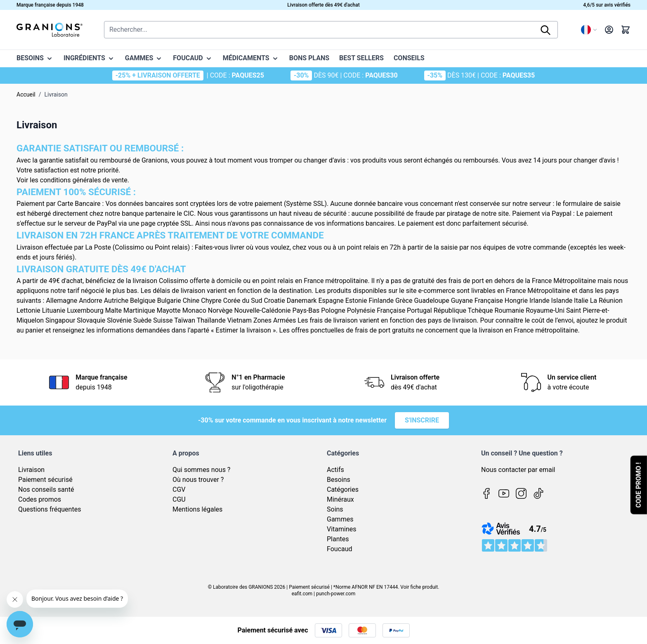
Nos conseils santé (46, 489)
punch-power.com (336, 594)
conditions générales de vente (84, 180)
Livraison (31, 470)
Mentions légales (197, 509)
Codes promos (40, 499)
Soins (335, 509)
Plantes (338, 539)
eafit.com (302, 594)
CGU (179, 499)
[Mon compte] (609, 30)
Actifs (335, 470)
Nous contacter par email (518, 470)
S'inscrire (422, 420)
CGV (179, 489)
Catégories (343, 489)
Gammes (340, 519)
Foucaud (340, 549)
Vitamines (342, 529)
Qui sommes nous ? (201, 470)
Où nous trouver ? (198, 480)
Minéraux (340, 499)
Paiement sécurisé (45, 480)
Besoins (339, 480)
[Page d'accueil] (50, 30)
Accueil (26, 94)
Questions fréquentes (50, 509)
